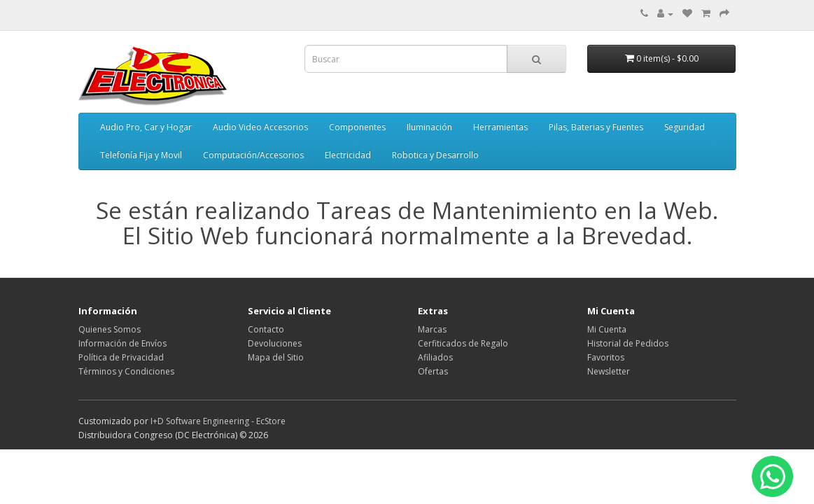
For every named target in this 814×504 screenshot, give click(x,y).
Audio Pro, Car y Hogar (146, 127)
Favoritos (606, 357)
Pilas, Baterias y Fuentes (596, 127)
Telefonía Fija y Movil (141, 155)
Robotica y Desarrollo (435, 155)
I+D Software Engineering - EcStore (218, 421)
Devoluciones (275, 343)
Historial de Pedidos (628, 343)
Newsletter (609, 371)
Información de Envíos (122, 343)
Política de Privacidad (121, 357)
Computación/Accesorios (253, 155)
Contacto (266, 329)
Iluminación (429, 127)
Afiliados (435, 357)
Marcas (432, 329)
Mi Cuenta (607, 329)
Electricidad (348, 155)
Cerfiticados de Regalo (463, 343)
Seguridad (685, 127)
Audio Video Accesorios (260, 127)
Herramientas (500, 127)
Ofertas (433, 371)
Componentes (357, 127)
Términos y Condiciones (126, 371)
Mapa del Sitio (276, 357)
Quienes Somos (110, 329)
